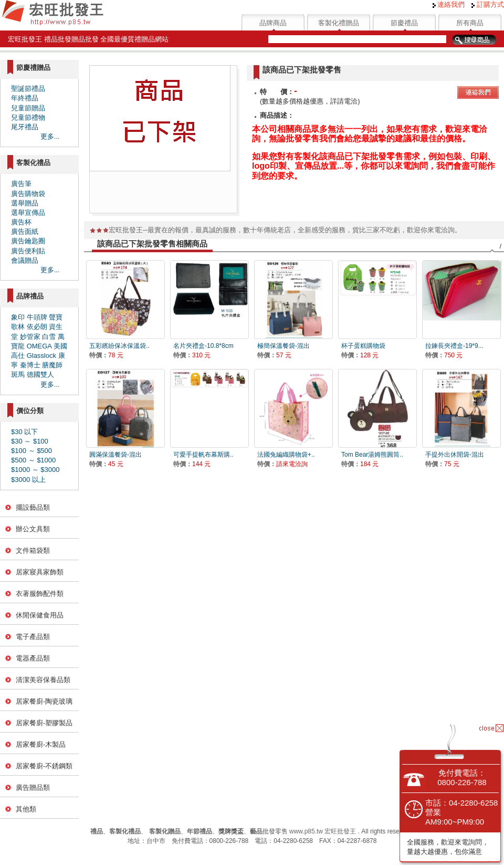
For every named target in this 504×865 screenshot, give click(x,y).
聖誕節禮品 (28, 89)
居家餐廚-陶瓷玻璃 (44, 701)
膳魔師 (52, 365)
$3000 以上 (28, 480)
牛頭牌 (37, 317)
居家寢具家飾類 (40, 572)
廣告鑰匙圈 (28, 241)
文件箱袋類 (33, 550)
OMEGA (39, 346)
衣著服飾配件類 (40, 594)
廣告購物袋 (28, 194)
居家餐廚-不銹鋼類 (44, 766)
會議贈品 (25, 260)
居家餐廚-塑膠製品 (44, 723)
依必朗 (37, 327)
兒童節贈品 (28, 108)
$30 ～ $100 (30, 441)
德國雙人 (40, 374)
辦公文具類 (33, 529)
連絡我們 (449, 4)
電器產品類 (33, 658)
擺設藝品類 (33, 507)
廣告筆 (21, 184)
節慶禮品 (404, 23)
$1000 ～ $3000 (35, 470)
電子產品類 (33, 637)
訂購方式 (488, 4)
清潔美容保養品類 (43, 680)
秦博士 (30, 365)
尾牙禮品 (25, 127)
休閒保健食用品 (40, 615)
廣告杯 (21, 222)
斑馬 (18, 374)
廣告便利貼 (28, 251)
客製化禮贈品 (339, 23)
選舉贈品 (25, 203)
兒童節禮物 (28, 117)
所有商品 (470, 23)
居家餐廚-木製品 (41, 744)
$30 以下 (24, 432)
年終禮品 (25, 98)
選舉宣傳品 (28, 213)
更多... (50, 136)
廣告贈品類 (33, 787)
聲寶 (56, 317)
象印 (18, 317)
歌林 (18, 327)
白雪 (49, 337)
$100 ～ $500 (31, 451)
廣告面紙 (25, 231)
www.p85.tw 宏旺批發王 (323, 831)
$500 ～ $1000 (33, 460)
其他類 (26, 809)
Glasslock (41, 356)
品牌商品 (273, 23)
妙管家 (30, 337)
